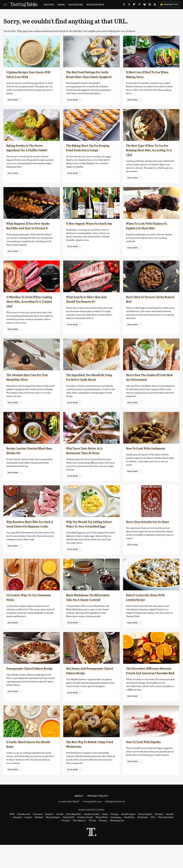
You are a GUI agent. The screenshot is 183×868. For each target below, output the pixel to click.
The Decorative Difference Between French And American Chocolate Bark (150, 692)
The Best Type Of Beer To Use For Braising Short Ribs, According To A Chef (148, 155)
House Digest (145, 837)
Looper (28, 840)
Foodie (60, 837)
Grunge (115, 837)
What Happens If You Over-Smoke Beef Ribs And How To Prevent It (29, 233)
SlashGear (142, 840)
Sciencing (116, 840)
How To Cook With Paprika (147, 765)
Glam (105, 837)
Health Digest (128, 837)
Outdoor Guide (85, 840)
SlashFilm (129, 840)
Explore (49, 837)
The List (65, 844)
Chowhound (24, 837)
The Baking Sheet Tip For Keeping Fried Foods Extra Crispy (86, 155)
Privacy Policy (98, 819)
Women (103, 844)
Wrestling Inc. (117, 844)
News (61, 4)
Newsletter (169, 4)
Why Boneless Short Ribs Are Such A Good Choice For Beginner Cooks (29, 535)
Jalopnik (17, 840)
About (79, 819)
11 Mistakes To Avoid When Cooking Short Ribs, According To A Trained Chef (30, 311)
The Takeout (79, 844)
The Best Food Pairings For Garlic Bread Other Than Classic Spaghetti (86, 77)
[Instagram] (150, 5)
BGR (12, 837)
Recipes (49, 4)
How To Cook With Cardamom (149, 457)
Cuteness (38, 837)
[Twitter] (129, 5)
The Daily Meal (166, 840)
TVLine (92, 844)
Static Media (72, 825)
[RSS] (155, 5)
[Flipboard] (134, 5)
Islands (170, 837)
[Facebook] (124, 5)
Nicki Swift (69, 840)
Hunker (159, 837)
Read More (13, 100)
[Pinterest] (139, 5)
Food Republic (74, 837)
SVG (153, 840)
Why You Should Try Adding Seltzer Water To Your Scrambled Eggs (87, 535)
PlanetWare (102, 840)
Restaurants (95, 4)
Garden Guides (92, 837)
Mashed (39, 840)
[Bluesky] (145, 5)
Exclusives (76, 4)
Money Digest (53, 840)
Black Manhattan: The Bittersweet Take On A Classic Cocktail (89, 613)
